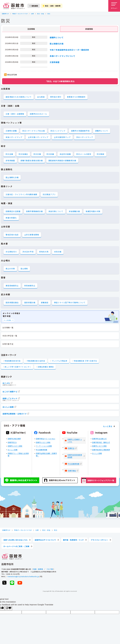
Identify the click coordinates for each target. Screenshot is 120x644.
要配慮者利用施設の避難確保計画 (62, 160)
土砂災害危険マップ (62, 137)
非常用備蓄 (10, 160)
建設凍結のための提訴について (19, 97)
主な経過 (41, 97)
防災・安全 (41, 14)
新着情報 (89, 29)
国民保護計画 (30, 302)
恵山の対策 (10, 269)
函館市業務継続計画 (34, 211)
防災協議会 (23, 154)
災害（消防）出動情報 (15, 114)
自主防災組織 (65, 154)
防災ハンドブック (58, 131)
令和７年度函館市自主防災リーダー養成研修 (69, 50)
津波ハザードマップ (14, 137)
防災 (49, 14)
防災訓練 (50, 154)
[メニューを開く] (114, 6)
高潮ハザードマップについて (62, 56)
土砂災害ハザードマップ (38, 137)
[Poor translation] (9, 608)
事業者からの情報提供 (76, 97)
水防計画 (58, 252)
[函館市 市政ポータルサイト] (14, 6)
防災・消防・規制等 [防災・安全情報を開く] (52, 6)
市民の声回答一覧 (10, 336)
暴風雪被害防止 (12, 286)
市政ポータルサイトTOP (20, 14)
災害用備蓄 (55, 62)
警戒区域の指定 (12, 235)
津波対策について (56, 211)
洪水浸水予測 (28, 252)
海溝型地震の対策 (93, 211)
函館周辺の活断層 (13, 211)
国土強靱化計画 (57, 44)
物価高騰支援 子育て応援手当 (85, 361)
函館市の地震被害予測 (80, 131)
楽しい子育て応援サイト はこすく (18, 367)
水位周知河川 (11, 252)
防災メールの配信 (84, 154)
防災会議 (9, 154)
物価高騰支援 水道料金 (36, 361)
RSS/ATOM (12, 75)
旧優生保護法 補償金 (46, 367)
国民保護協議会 (12, 302)
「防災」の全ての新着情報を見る (60, 81)
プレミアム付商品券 (59, 361)
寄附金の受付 (56, 97)
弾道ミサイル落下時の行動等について (70, 302)
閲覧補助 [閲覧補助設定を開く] (34, 6)
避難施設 (45, 302)
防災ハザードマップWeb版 (34, 131)
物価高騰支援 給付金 (13, 361)
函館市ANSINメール (38, 114)
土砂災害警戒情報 (32, 235)
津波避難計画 (74, 211)
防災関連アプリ (49, 194)
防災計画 (37, 154)
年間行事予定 (8, 344)
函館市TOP (5, 14)
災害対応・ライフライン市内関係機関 (21, 194)
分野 (32, 14)
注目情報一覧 (8, 328)
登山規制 (24, 269)
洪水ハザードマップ (84, 137)
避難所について (57, 37)
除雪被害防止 (30, 286)
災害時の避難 (11, 131)
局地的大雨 (44, 252)
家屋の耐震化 (11, 218)
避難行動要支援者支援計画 (32, 160)
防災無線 (100, 154)
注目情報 (31, 29)
